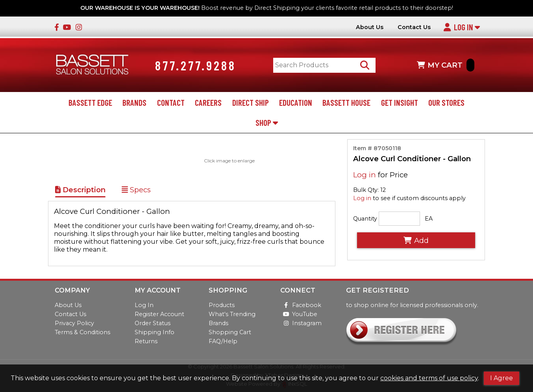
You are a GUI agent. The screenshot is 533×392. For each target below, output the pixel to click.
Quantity (365, 220)
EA (429, 220)
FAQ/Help (223, 341)
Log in (365, 176)
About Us (370, 27)
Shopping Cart (230, 332)
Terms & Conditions (82, 332)
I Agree (502, 378)
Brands (134, 104)
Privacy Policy (74, 323)
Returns (146, 341)
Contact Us (414, 27)
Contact (171, 104)
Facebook (301, 305)
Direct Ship (251, 104)
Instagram (301, 323)
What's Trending (232, 314)
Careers (208, 104)
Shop (267, 124)
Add (416, 242)
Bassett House (346, 104)
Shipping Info (155, 332)
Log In (462, 27)
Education (296, 104)
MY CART (446, 66)
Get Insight (400, 104)
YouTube (299, 314)
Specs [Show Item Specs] (136, 191)
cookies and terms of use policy (429, 378)
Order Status (153, 323)
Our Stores (446, 104)
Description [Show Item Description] (80, 191)
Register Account (159, 314)
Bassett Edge (90, 104)
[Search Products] (366, 66)
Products (222, 305)
